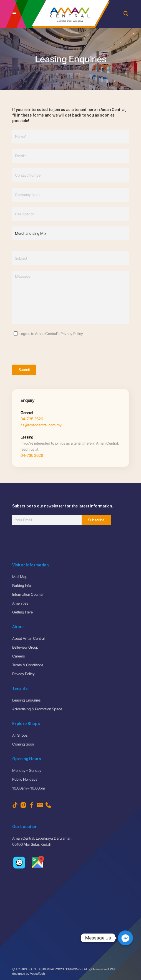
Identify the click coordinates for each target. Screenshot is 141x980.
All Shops (20, 735)
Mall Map (20, 577)
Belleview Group (25, 647)
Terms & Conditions (28, 665)
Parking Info (22, 586)
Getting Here (22, 612)
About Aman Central (28, 638)
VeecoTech (37, 974)
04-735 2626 (32, 419)
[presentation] (54, 347)
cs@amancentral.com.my (41, 425)
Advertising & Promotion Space (37, 709)
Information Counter (28, 594)
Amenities (20, 603)
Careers (19, 656)
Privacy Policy (23, 674)
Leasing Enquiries (27, 700)
